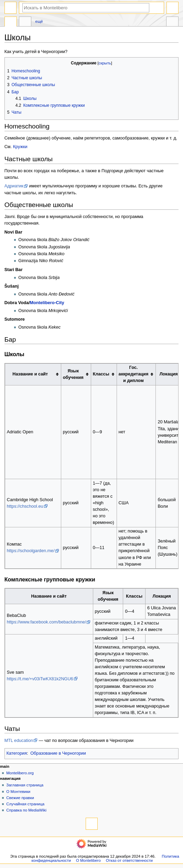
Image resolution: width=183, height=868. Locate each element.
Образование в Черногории (58, 753)
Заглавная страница (25, 785)
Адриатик (14, 186)
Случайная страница (25, 804)
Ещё (39, 21)
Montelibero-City (47, 303)
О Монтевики (18, 792)
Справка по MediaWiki (26, 810)
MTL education (19, 741)
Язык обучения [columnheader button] (73, 374)
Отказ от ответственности (129, 860)
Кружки (20, 147)
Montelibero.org (20, 773)
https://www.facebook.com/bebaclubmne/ (47, 622)
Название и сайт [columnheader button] (30, 374)
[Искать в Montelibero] (86, 8)
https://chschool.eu (25, 506)
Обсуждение (25, 22)
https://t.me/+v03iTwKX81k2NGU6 (40, 679)
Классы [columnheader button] (101, 374)
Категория (17, 753)
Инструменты (172, 22)
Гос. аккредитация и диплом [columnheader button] (134, 374)
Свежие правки (20, 798)
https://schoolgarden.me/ (31, 551)
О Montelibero (88, 860)
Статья (11, 22)
